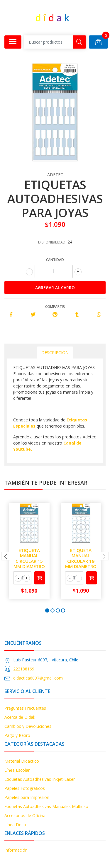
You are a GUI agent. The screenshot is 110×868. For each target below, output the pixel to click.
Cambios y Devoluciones (28, 726)
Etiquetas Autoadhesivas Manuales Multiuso (46, 806)
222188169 (24, 669)
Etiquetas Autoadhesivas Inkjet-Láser (40, 779)
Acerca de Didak (20, 717)
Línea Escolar (17, 770)
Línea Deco (15, 825)
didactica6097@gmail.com (38, 678)
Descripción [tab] (55, 352)
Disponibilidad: (52, 242)
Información (16, 850)
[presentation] (6, 556)
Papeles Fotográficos (25, 788)
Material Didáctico (22, 761)
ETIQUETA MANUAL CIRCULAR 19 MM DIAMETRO (81, 558)
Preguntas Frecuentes (25, 708)
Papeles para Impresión (27, 797)
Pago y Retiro (17, 735)
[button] (47, 610)
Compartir (55, 307)
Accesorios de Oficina (25, 815)
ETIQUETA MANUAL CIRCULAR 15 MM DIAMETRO (29, 558)
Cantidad (55, 260)
